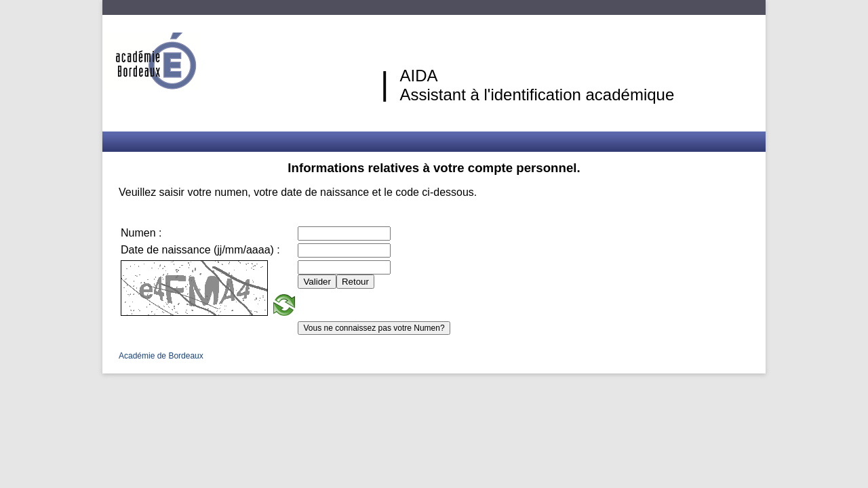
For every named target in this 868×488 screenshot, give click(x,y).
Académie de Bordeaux (161, 356)
